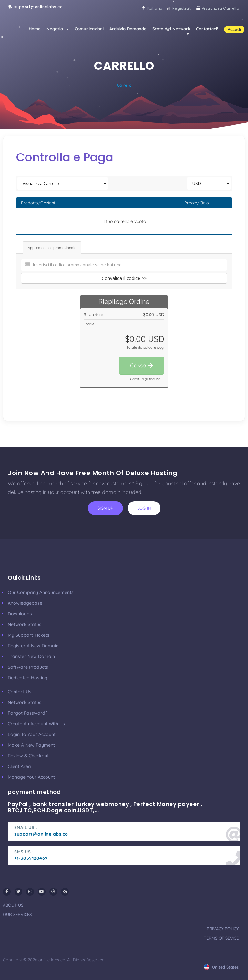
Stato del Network (171, 29)
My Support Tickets (29, 635)
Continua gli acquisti (145, 379)
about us (13, 905)
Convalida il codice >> (124, 278)
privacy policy (223, 929)
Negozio (58, 29)
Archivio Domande (128, 29)
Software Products (28, 667)
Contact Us (20, 692)
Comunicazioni (89, 29)
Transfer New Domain (31, 656)
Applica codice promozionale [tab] (52, 248)
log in (144, 508)
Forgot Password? (28, 713)
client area (19, 766)
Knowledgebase (25, 603)
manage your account (31, 777)
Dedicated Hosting (28, 678)
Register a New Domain (33, 646)
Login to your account (32, 734)
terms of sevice (221, 938)
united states (221, 967)
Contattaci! (207, 29)
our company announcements (41, 592)
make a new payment (31, 745)
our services (17, 914)
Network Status (25, 624)
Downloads (20, 614)
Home (35, 29)
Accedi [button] (234, 29)
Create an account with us (36, 724)
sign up (105, 508)
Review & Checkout (28, 756)
